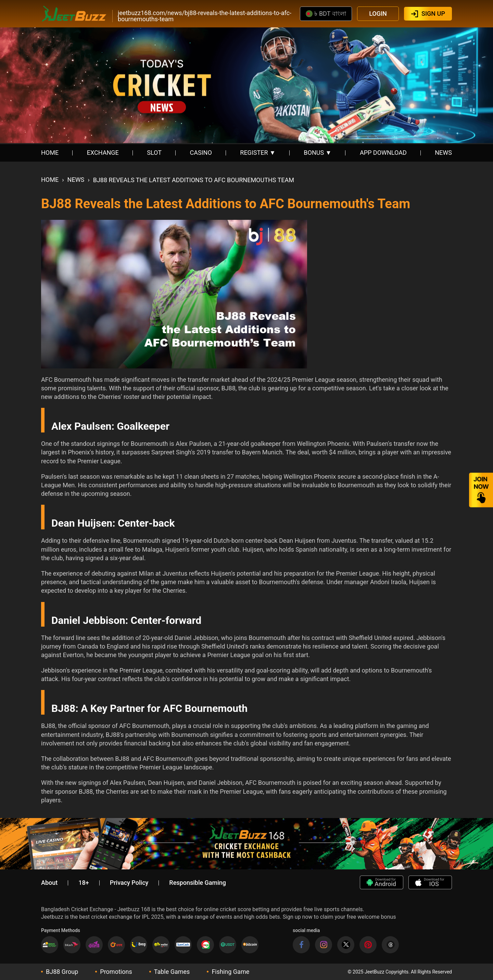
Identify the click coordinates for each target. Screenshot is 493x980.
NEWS (443, 153)
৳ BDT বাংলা (326, 14)
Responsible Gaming (198, 883)
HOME (50, 153)
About (49, 883)
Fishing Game (230, 972)
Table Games (172, 972)
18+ (84, 883)
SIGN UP (433, 14)
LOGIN (378, 14)
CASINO (201, 153)
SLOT (154, 153)
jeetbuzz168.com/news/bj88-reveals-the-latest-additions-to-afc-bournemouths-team (205, 16)
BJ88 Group (62, 972)
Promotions (116, 972)
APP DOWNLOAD (383, 153)
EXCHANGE (103, 153)
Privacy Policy (129, 883)
